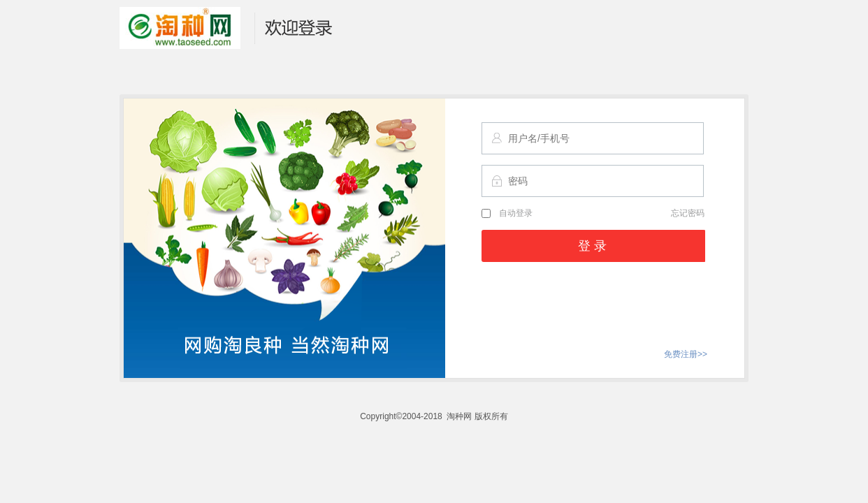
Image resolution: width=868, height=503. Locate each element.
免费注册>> (686, 354)
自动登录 (507, 213)
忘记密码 (688, 213)
